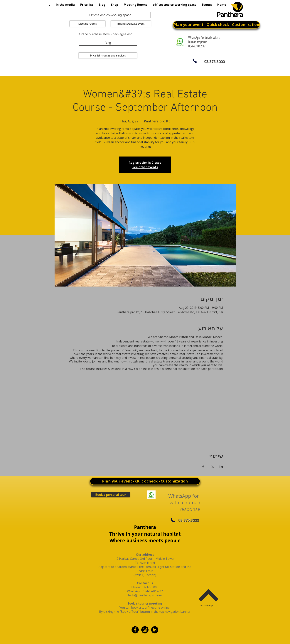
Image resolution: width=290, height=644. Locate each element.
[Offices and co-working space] (110, 15)
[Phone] (195, 61)
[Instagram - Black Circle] (145, 630)
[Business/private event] (131, 24)
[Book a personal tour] (111, 495)
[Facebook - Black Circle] (135, 630)
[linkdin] (155, 630)
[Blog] (108, 43)
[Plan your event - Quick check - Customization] (216, 25)
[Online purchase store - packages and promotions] (108, 34)
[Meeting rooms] (87, 24)
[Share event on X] (212, 466)
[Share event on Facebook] (203, 466)
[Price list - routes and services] (108, 56)
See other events (145, 167)
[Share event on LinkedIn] (221, 466)
